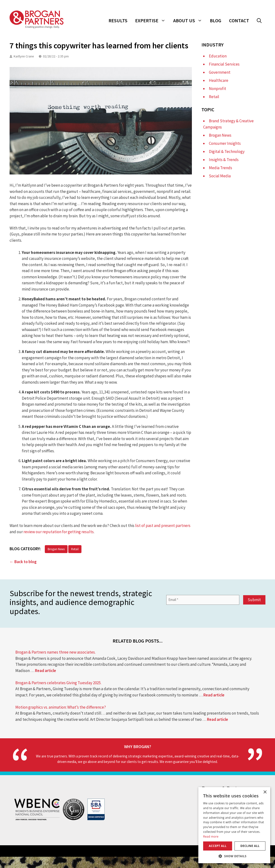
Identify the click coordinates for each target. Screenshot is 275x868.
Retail (75, 549)
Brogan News (56, 549)
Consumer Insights (225, 143)
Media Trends (221, 168)
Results (118, 20)
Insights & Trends (224, 160)
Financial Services (224, 64)
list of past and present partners (163, 526)
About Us (190, 21)
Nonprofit (218, 89)
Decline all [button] (250, 846)
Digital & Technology (227, 151)
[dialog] (234, 825)
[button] (259, 21)
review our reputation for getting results (59, 532)
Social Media (220, 176)
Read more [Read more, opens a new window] (211, 837)
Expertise (152, 21)
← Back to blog (23, 562)
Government (220, 72)
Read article (46, 671)
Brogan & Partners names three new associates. (55, 652)
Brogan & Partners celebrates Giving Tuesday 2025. (58, 683)
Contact (239, 20)
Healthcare (219, 80)
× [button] (265, 792)
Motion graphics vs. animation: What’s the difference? (61, 707)
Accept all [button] (218, 846)
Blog (216, 20)
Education (218, 56)
